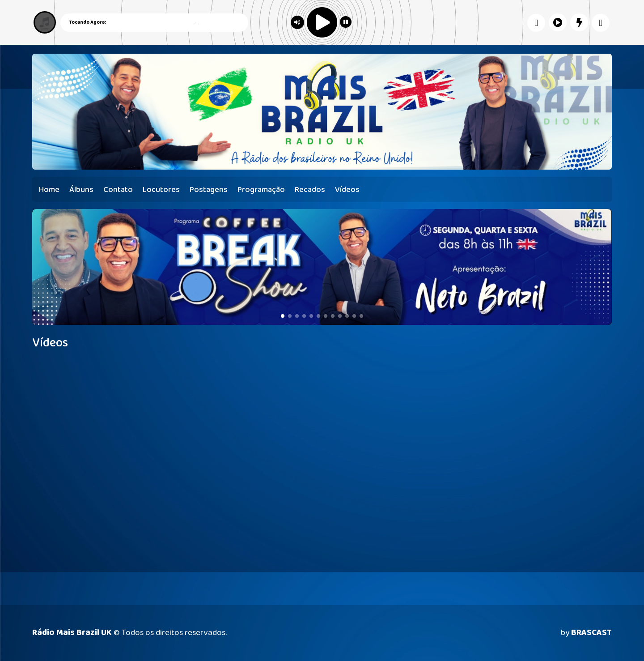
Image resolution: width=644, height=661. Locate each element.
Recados (310, 190)
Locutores (161, 190)
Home (49, 190)
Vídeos (347, 190)
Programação (261, 190)
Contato (118, 190)
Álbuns (81, 190)
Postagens (209, 190)
